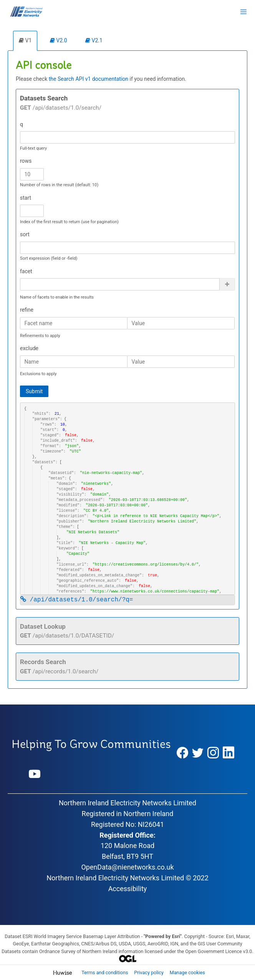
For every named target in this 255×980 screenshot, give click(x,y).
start (26, 198)
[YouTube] (35, 774)
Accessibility (128, 889)
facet (26, 271)
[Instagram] (213, 753)
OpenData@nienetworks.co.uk (127, 867)
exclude (29, 348)
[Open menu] (243, 12)
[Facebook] (182, 753)
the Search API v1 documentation (89, 79)
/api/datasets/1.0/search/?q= (77, 600)
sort (25, 234)
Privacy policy (149, 972)
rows (26, 161)
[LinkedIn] (229, 753)
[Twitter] (198, 753)
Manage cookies (187, 972)
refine (27, 310)
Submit (34, 391)
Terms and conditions (105, 972)
